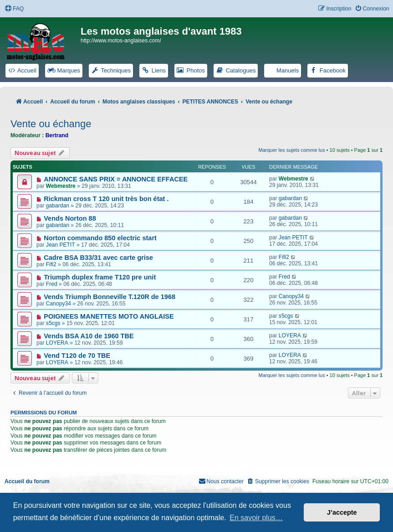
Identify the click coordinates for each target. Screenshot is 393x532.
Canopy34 (59, 304)
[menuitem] (14, 9)
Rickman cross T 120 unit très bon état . (106, 199)
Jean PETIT (61, 245)
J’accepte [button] (342, 512)
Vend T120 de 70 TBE (77, 356)
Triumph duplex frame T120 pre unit (100, 277)
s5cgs (53, 323)
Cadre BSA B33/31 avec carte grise (98, 258)
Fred (52, 284)
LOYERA (57, 343)
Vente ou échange (51, 124)
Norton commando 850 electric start (100, 238)
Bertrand (57, 135)
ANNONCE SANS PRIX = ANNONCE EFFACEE (116, 179)
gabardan (58, 206)
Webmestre (61, 186)
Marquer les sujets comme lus (292, 150)
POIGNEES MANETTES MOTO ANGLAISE (109, 316)
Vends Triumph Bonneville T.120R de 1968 (110, 297)
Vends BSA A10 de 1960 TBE (89, 336)
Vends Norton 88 (70, 218)
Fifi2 (51, 264)
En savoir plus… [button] (256, 518)
